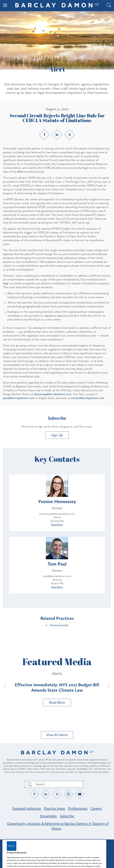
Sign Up (57, 435)
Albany (57, 517)
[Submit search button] (29, 784)
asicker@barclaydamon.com (87, 398)
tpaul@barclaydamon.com (18, 398)
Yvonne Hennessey (57, 501)
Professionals (78, 808)
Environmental (59, 625)
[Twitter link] (70, 135)
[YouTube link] (80, 794)
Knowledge (48, 816)
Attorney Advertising (57, 844)
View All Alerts (57, 735)
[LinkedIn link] (57, 135)
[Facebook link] (44, 135)
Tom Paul (57, 564)
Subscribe (67, 816)
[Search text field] (57, 784)
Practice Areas (54, 808)
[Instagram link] (68, 794)
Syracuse (57, 580)
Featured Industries (27, 808)
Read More (57, 525)
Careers (96, 808)
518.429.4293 (57, 521)
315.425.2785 (57, 583)
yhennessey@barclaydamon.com (53, 394)
